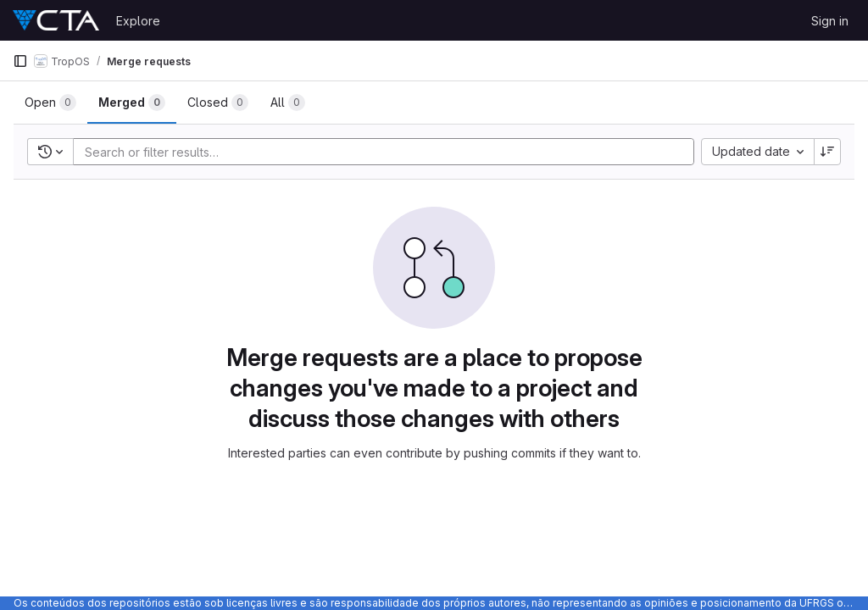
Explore (138, 21)
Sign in (830, 21)
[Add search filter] (389, 152)
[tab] (50, 103)
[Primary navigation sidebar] (20, 61)
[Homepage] (56, 20)
